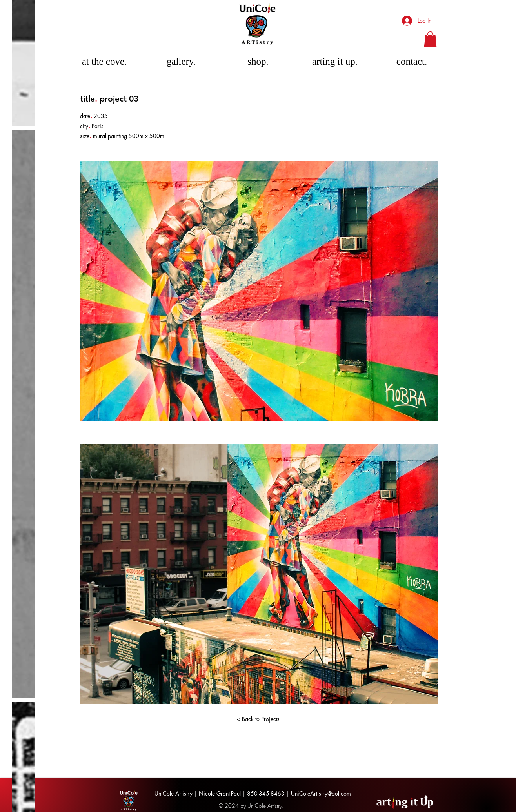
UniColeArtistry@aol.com (321, 793)
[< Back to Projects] (258, 719)
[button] (430, 39)
